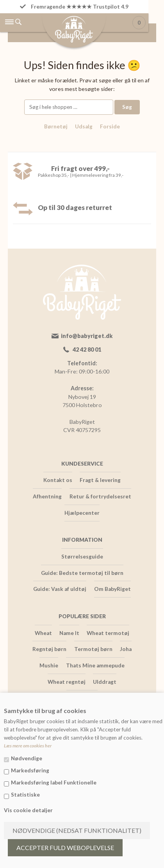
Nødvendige (27, 758)
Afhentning (47, 496)
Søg (127, 107)
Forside (110, 126)
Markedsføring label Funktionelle (54, 783)
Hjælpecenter (82, 513)
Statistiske (25, 795)
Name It (69, 633)
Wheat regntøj (67, 682)
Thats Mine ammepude (95, 665)
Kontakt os (58, 480)
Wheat (43, 633)
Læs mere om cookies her (28, 746)
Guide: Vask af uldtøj (60, 589)
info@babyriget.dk (87, 336)
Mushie (49, 665)
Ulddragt (105, 682)
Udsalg (84, 126)
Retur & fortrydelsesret (100, 496)
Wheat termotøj (108, 633)
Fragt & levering (100, 480)
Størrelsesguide (82, 557)
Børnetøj (56, 126)
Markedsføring (30, 770)
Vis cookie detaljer (28, 810)
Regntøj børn (49, 649)
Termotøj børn (93, 649)
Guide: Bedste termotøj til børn (82, 573)
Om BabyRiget (112, 589)
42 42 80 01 (87, 350)
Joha (126, 649)
